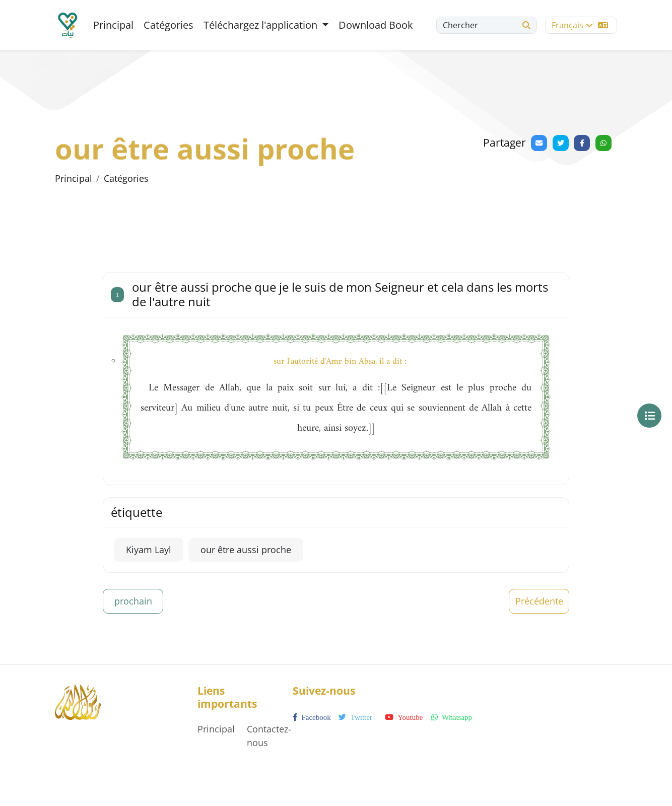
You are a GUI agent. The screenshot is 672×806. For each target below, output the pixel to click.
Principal (113, 25)
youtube (404, 717)
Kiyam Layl (149, 550)
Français (580, 25)
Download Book (376, 25)
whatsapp (452, 717)
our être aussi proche (246, 550)
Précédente (539, 601)
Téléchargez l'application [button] (262, 25)
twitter (355, 717)
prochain (133, 601)
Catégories (169, 25)
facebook (312, 717)
